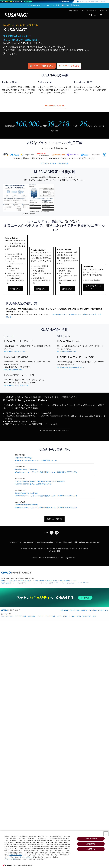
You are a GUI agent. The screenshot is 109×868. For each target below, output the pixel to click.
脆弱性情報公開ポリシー (69, 549)
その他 (95, 616)
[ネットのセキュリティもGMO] (16, 2)
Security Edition (60, 481)
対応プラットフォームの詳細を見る (55, 163)
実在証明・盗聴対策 (6, 583)
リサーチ (59, 616)
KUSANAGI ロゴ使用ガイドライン (32, 549)
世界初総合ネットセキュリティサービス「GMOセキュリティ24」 (17, 581)
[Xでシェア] (52, 533)
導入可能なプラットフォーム (94, 287)
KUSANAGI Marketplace (67, 351)
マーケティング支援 (50, 616)
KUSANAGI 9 (32, 481)
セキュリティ (40, 616)
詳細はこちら (15, 289)
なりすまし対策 (71, 583)
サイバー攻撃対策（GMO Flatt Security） (55, 583)
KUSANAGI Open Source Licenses (21, 542)
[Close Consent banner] (106, 834)
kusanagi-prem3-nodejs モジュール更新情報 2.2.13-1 (36, 460)
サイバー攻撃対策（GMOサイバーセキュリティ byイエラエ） (28, 583)
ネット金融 (72, 616)
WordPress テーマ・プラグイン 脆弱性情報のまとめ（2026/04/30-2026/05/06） (46, 472)
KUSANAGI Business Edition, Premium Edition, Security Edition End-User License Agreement (67, 542)
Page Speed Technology (23, 458)
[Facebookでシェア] (57, 533)
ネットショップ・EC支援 (20, 616)
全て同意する (91, 849)
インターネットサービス (7, 616)
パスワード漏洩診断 (40, 581)
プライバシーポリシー (25, 857)
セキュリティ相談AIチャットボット (68, 581)
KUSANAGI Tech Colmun (14, 370)
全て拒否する (91, 844)
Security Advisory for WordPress (26, 469)
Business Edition (21, 481)
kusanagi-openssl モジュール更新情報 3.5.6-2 (33, 484)
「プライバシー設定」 (16, 855)
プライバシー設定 (55, 551)
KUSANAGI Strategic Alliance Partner (54, 430)
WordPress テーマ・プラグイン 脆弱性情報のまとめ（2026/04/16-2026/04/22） (46, 507)
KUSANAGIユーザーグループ (15, 351)
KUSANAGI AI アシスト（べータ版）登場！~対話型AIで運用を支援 (53, 5)
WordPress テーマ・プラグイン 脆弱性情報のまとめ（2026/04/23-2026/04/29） (46, 496)
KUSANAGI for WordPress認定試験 (71, 367)
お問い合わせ (73, 11)
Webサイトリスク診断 (52, 581)
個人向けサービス (87, 616)
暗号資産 (79, 616)
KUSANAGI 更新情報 (55, 519)
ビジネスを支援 (32, 616)
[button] (95, 15)
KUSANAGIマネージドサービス (16, 385)
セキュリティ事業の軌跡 (83, 583)
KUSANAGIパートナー (89, 11)
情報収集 (65, 616)
